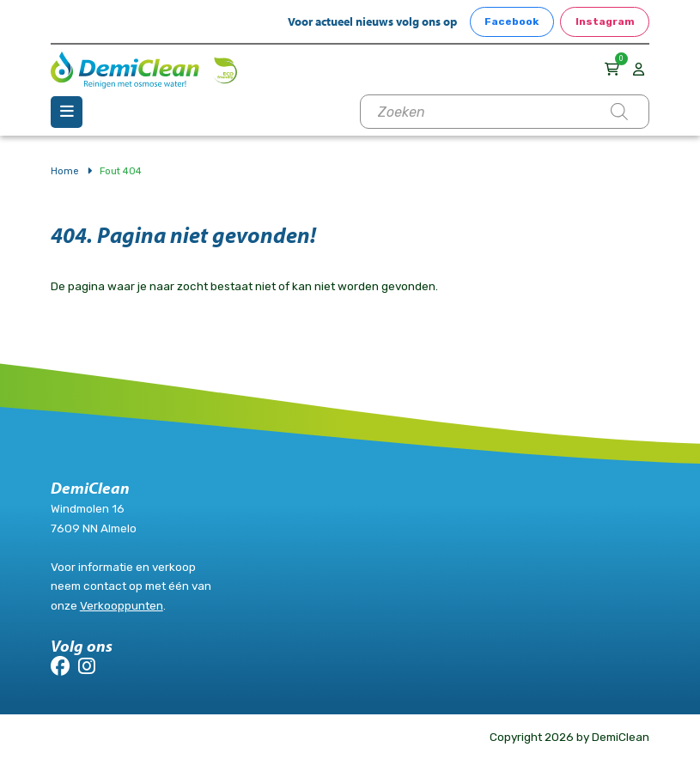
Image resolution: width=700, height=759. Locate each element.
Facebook (511, 21)
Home (65, 171)
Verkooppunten (122, 605)
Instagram (605, 21)
